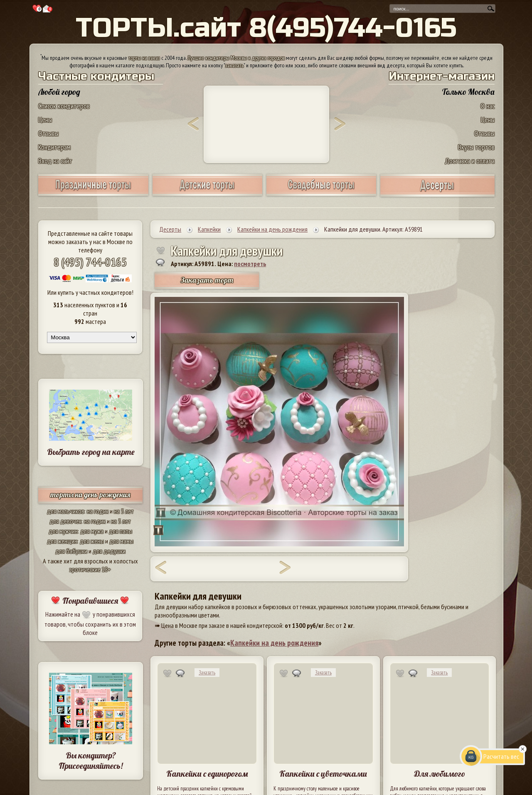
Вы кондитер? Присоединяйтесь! (91, 760)
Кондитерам (54, 147)
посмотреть (250, 264)
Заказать (207, 673)
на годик (98, 511)
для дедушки (109, 551)
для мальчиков (66, 511)
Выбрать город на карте (91, 452)
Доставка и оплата (470, 161)
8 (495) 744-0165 (90, 262)
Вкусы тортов (476, 147)
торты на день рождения (90, 495)
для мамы (121, 541)
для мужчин (63, 531)
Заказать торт (207, 280)
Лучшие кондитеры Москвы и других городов (236, 58)
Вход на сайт (55, 161)
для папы (121, 531)
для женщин (62, 541)
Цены (45, 120)
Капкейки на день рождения (274, 643)
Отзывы (48, 133)
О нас (488, 106)
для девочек (65, 521)
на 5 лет (124, 511)
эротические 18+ (90, 569)
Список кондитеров (64, 106)
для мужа (92, 531)
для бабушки (71, 551)
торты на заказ (144, 58)
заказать (234, 65)
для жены (92, 541)
